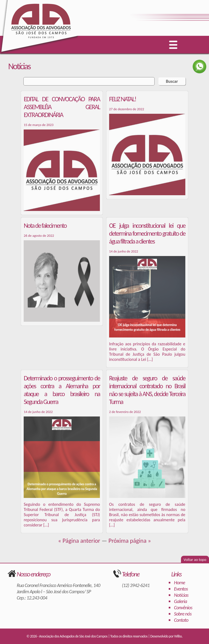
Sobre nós (183, 614)
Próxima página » (130, 541)
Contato (181, 620)
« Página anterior (79, 541)
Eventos (181, 589)
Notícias (181, 595)
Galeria (180, 601)
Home (179, 583)
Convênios (183, 607)
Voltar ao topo (195, 560)
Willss (178, 636)
